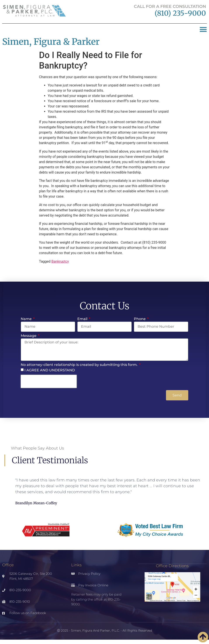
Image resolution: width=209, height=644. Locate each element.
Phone (140, 319)
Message (29, 336)
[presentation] (49, 381)
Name (27, 319)
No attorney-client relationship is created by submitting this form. (80, 365)
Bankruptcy (60, 261)
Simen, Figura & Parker (51, 42)
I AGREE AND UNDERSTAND (50, 370)
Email (83, 319)
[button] (203, 30)
